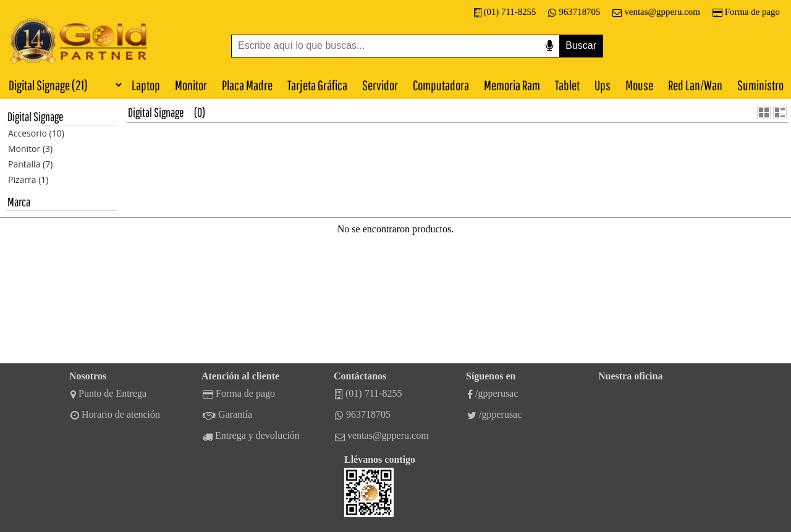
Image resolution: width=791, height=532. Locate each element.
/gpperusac (493, 394)
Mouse (639, 85)
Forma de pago (746, 12)
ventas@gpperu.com (656, 12)
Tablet (567, 85)
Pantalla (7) (30, 164)
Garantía (227, 415)
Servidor (380, 85)
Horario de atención (115, 415)
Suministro (760, 85)
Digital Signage (156, 112)
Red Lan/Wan (695, 85)
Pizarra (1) (28, 179)
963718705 (574, 12)
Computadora (441, 85)
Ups (603, 85)
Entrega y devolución (251, 436)
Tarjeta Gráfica (317, 85)
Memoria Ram (512, 85)
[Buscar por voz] (549, 46)
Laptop (146, 85)
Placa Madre (247, 85)
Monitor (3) (30, 149)
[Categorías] (62, 85)
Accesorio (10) (36, 133)
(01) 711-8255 (505, 12)
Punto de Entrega (108, 394)
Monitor (191, 85)
